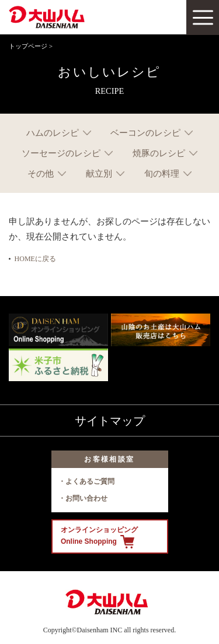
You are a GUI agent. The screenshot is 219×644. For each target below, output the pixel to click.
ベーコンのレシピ (145, 133)
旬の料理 (162, 173)
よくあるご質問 (90, 481)
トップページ (28, 46)
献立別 (99, 173)
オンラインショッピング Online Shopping (99, 537)
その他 (41, 173)
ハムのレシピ (53, 133)
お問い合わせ (86, 498)
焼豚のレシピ (159, 153)
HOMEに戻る (35, 259)
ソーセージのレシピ (61, 153)
